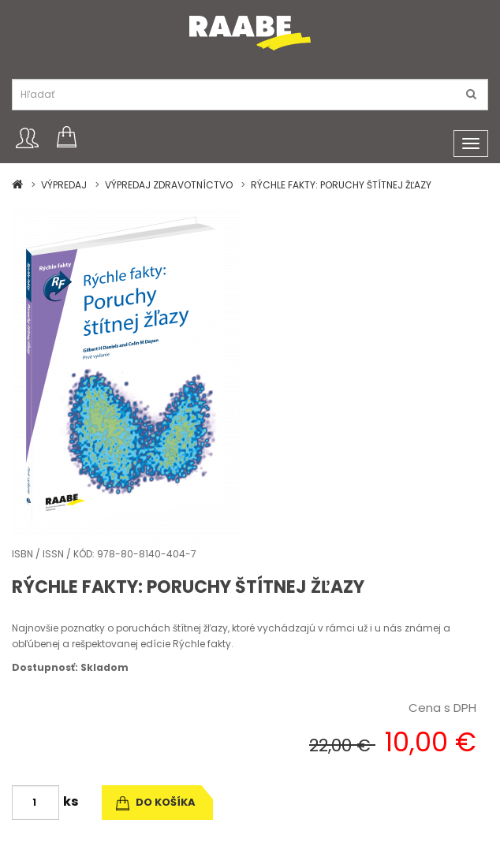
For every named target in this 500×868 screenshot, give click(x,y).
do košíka (156, 802)
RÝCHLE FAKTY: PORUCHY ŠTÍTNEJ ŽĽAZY (341, 185)
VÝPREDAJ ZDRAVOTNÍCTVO (169, 185)
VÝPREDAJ (64, 185)
